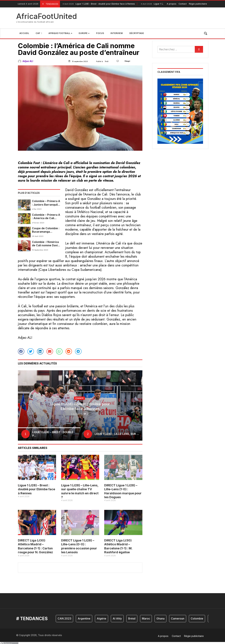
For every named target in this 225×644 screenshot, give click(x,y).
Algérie (102, 618)
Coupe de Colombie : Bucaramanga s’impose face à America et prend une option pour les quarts (46, 230)
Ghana (160, 618)
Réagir (127, 61)
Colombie (197, 618)
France (79, 398)
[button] (21, 351)
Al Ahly (117, 618)
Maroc (146, 618)
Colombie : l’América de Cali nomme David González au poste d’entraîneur (46, 244)
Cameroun (178, 618)
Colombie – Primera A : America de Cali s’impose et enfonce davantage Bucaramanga (46, 217)
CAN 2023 (64, 618)
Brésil (132, 618)
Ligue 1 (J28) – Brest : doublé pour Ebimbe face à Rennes (98, 4)
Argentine (84, 618)
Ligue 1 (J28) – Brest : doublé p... (53, 434)
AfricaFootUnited (47, 16)
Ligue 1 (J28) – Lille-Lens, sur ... (117, 434)
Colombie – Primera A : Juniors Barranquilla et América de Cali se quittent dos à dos (46, 203)
